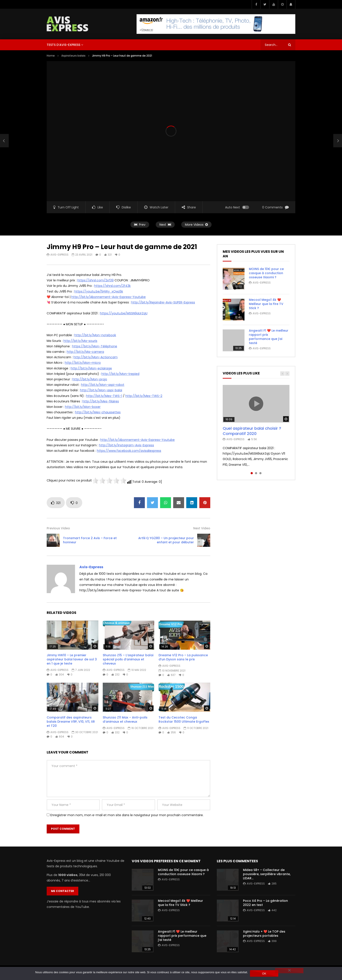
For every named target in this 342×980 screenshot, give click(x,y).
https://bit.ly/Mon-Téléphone (95, 346)
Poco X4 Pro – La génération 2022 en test (265, 903)
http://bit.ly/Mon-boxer (83, 407)
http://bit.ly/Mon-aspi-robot (103, 385)
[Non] (289, 971)
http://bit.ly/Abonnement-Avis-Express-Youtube (109, 297)
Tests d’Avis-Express (63, 45)
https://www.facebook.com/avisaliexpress (129, 451)
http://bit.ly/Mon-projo (90, 379)
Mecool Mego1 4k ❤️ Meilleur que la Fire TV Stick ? (266, 304)
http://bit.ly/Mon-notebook (95, 335)
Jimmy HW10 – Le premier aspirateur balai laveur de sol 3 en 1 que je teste (72, 659)
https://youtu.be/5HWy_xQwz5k (99, 291)
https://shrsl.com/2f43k (112, 286)
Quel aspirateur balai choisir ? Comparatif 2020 (252, 431)
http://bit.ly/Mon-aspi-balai (101, 390)
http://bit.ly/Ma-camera (85, 352)
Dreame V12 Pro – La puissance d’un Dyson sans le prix (183, 657)
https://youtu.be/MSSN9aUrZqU (124, 313)
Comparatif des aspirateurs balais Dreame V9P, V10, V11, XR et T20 (71, 722)
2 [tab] (256, 473)
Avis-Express (59, 255)
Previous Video (58, 528)
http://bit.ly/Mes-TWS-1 (104, 396)
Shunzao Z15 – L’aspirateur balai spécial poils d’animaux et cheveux (128, 659)
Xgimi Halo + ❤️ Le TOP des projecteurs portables (264, 934)
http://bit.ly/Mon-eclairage (91, 368)
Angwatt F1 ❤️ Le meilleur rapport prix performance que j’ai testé (269, 337)
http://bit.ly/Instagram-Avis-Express (127, 445)
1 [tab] (252, 473)
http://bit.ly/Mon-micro (83, 363)
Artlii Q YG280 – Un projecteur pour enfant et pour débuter (166, 540)
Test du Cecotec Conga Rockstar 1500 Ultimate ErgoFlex (184, 719)
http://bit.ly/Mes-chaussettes (98, 412)
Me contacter (62, 891)
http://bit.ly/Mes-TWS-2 (144, 396)
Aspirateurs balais (73, 56)
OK (264, 974)
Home (51, 56)
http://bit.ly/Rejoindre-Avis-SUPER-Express (163, 302)
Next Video (202, 528)
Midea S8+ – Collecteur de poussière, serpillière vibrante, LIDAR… (267, 874)
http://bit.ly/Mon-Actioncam (96, 357)
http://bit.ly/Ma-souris (80, 341)
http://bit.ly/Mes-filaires (101, 401)
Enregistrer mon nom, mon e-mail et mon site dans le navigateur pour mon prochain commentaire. (127, 815)
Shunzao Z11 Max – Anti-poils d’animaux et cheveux (125, 719)
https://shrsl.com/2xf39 (96, 280)
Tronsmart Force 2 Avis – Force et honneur (90, 540)
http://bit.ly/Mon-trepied (120, 374)
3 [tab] (260, 473)
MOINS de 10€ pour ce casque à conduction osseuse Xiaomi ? (266, 273)
